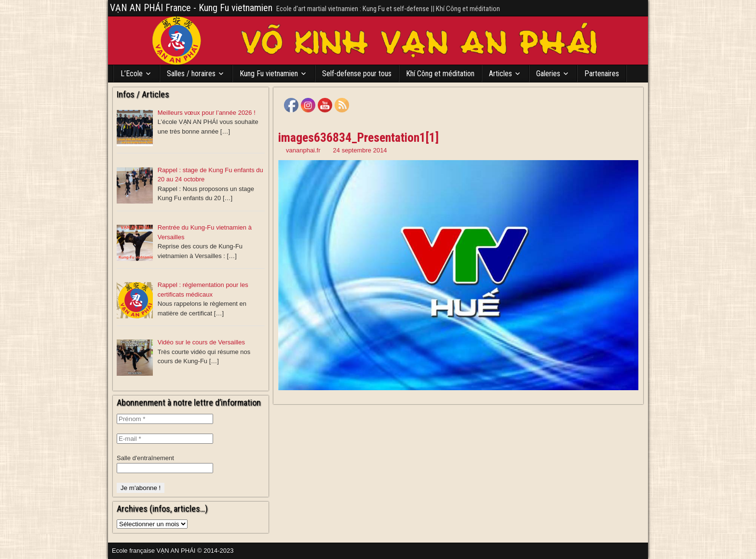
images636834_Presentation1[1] (358, 137)
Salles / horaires (191, 74)
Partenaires (602, 74)
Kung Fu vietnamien (269, 74)
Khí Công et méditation (440, 74)
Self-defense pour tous (357, 74)
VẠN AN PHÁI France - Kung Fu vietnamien (191, 8)
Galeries (548, 74)
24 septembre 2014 (360, 150)
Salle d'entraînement (145, 458)
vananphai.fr (303, 150)
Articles (500, 74)
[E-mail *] (165, 439)
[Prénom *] (165, 419)
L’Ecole (132, 74)
